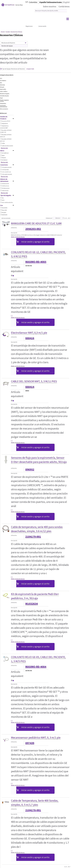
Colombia (33, 2)
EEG (1, 83)
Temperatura (3, 103)
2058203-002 (33, 229)
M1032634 (32, 604)
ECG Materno (3, 81)
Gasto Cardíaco (4, 91)
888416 (30, 338)
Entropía (2, 87)
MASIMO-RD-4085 (36, 262)
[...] (12, 316)
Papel (1, 98)
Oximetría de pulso (4, 96)
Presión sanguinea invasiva (4, 101)
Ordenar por (49, 218)
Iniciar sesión (42, 26)
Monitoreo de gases (5, 94)
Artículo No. (14, 228)
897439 (30, 743)
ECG (1, 78)
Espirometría (3, 89)
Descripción (14, 233)
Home (3, 32)
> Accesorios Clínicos (16, 32)
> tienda (7, 32)
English (66, 2)
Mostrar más (4, 148)
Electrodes (2, 85)
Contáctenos (64, 6)
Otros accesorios (4, 109)
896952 (30, 469)
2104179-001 (33, 537)
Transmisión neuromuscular (4, 106)
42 (69, 218)
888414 (30, 387)
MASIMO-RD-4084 (36, 667)
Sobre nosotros (50, 6)
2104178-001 (33, 810)
